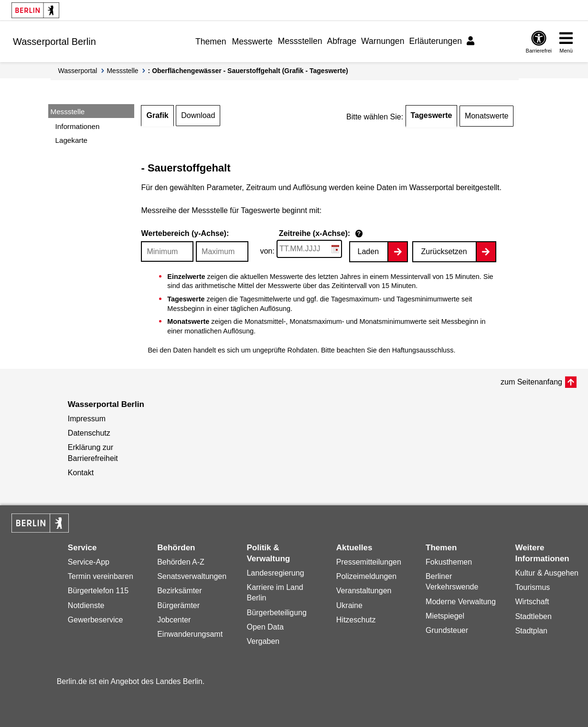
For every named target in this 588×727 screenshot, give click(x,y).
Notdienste (86, 605)
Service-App (89, 562)
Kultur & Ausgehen (547, 573)
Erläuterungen (435, 41)
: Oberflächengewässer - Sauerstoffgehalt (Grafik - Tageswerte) (248, 71)
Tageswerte (432, 115)
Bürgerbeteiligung (276, 613)
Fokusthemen (449, 562)
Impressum (87, 419)
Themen (211, 42)
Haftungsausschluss (423, 350)
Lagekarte (72, 140)
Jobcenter (174, 620)
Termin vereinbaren (101, 576)
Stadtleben (533, 616)
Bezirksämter (179, 591)
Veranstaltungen (364, 591)
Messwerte (252, 42)
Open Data (265, 627)
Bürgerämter (178, 605)
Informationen (78, 126)
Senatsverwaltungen (192, 576)
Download (198, 115)
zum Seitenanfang (531, 382)
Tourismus (532, 587)
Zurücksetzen (444, 251)
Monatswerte (487, 116)
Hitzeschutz (356, 620)
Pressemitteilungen (369, 562)
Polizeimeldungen (366, 576)
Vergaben (263, 641)
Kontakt (81, 473)
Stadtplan (531, 631)
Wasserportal (78, 71)
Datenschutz (89, 433)
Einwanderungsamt (190, 634)
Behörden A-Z (181, 562)
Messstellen (300, 41)
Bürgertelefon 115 (98, 591)
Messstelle (122, 71)
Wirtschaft (532, 602)
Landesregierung (275, 573)
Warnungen (383, 41)
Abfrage (342, 41)
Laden (369, 251)
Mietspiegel (445, 616)
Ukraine (349, 605)
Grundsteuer (447, 630)
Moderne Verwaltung (461, 602)
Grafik (157, 115)
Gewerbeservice (96, 620)
